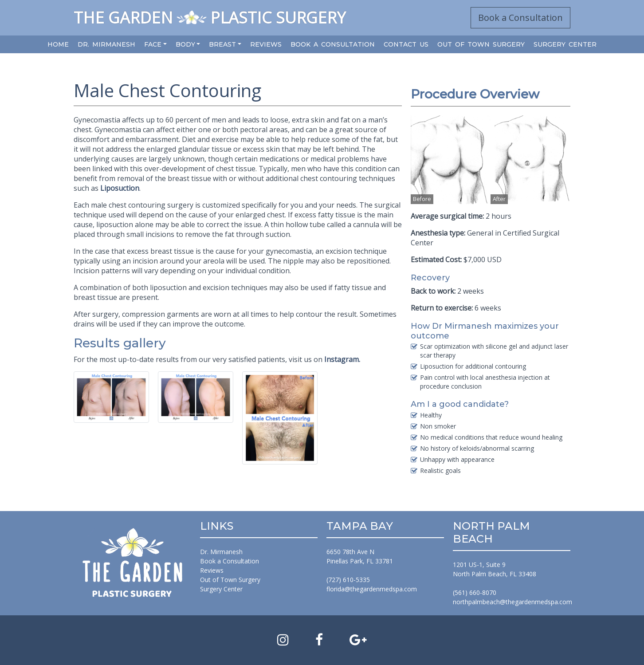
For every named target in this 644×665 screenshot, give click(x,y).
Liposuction (120, 188)
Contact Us (406, 44)
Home (58, 44)
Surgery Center (565, 44)
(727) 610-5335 (348, 580)
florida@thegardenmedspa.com (372, 589)
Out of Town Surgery (481, 44)
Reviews (266, 44)
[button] (155, 44)
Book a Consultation (333, 44)
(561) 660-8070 (475, 592)
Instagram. (342, 359)
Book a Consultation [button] (520, 18)
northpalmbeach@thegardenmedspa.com (512, 602)
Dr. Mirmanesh (106, 44)
